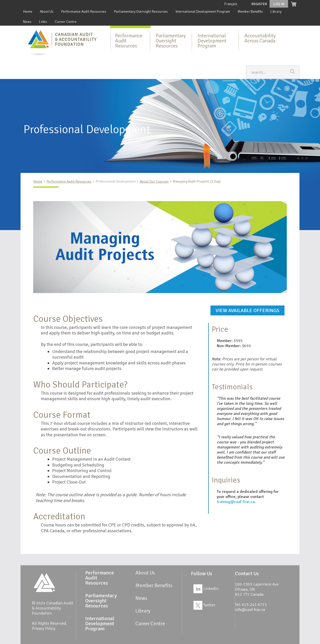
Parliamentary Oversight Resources (141, 12)
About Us (47, 12)
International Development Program (203, 12)
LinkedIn (206, 589)
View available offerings (247, 310)
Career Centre (66, 22)
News (27, 22)
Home (28, 12)
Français (231, 4)
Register (259, 4)
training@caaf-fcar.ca (236, 502)
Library (276, 12)
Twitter (204, 605)
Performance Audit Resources (84, 12)
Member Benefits (250, 12)
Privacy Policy (44, 629)
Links (43, 22)
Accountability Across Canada (260, 38)
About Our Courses (154, 181)
